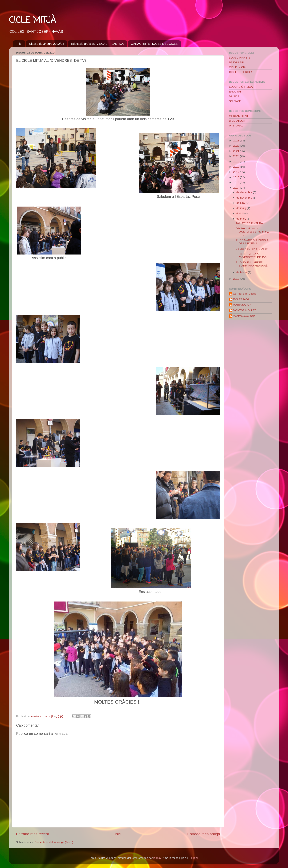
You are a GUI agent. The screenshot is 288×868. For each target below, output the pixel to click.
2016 (237, 177)
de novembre (245, 198)
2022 (237, 146)
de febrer (242, 272)
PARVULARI (236, 62)
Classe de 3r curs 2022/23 (46, 44)
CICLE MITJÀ (32, 21)
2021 (237, 151)
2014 (237, 188)
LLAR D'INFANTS (240, 58)
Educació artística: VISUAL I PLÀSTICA (97, 44)
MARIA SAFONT (243, 305)
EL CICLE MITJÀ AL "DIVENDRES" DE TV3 (251, 256)
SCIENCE (235, 101)
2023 (237, 141)
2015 (237, 182)
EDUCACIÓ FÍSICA (241, 87)
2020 (237, 156)
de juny (241, 203)
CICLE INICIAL (238, 67)
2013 (237, 279)
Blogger (193, 858)
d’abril (240, 213)
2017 (237, 172)
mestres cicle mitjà (244, 316)
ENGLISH (235, 92)
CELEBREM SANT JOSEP (252, 249)
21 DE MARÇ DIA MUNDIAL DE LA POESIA (253, 242)
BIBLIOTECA (237, 121)
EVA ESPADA (241, 299)
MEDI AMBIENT (239, 116)
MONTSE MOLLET (245, 310)
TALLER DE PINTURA (249, 223)
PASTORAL (236, 126)
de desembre (245, 192)
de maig (242, 208)
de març (242, 219)
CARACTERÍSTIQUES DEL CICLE (154, 44)
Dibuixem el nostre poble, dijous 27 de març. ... (253, 232)
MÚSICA (234, 96)
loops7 (157, 858)
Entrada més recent (32, 834)
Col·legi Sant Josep (245, 294)
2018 (237, 167)
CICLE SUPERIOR (240, 72)
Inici (19, 44)
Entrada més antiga (204, 834)
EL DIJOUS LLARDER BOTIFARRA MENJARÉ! (252, 264)
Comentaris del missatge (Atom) (54, 842)
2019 (237, 162)
